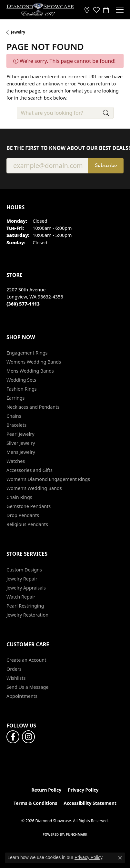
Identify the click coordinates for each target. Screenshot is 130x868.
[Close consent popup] (120, 858)
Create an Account (26, 660)
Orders (14, 669)
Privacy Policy (83, 790)
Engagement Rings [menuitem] (27, 353)
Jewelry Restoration (27, 615)
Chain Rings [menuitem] (19, 497)
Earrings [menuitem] (15, 398)
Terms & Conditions (35, 803)
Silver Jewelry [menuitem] (21, 443)
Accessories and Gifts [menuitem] (30, 470)
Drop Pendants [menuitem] (23, 515)
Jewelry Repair (22, 579)
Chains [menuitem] (14, 416)
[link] (87, 10)
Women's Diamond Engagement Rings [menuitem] (48, 479)
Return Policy (46, 790)
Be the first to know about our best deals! (65, 148)
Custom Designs (24, 570)
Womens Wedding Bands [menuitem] (34, 362)
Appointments (22, 696)
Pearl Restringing (25, 606)
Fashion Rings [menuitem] (22, 389)
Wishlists (16, 678)
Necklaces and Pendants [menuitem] (33, 407)
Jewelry (18, 32)
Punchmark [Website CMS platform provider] (77, 834)
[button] (96, 10)
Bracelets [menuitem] (16, 425)
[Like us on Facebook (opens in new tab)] (13, 737)
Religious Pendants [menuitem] (27, 524)
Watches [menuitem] (16, 461)
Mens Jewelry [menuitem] (21, 452)
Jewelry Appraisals (26, 588)
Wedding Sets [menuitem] (21, 380)
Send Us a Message (27, 687)
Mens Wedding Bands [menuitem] (30, 371)
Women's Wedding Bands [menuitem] (34, 488)
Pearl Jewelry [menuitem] (20, 434)
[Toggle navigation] (120, 10)
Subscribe (106, 166)
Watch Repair (21, 597)
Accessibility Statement (90, 803)
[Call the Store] (23, 304)
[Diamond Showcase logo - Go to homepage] (40, 10)
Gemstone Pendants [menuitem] (29, 506)
